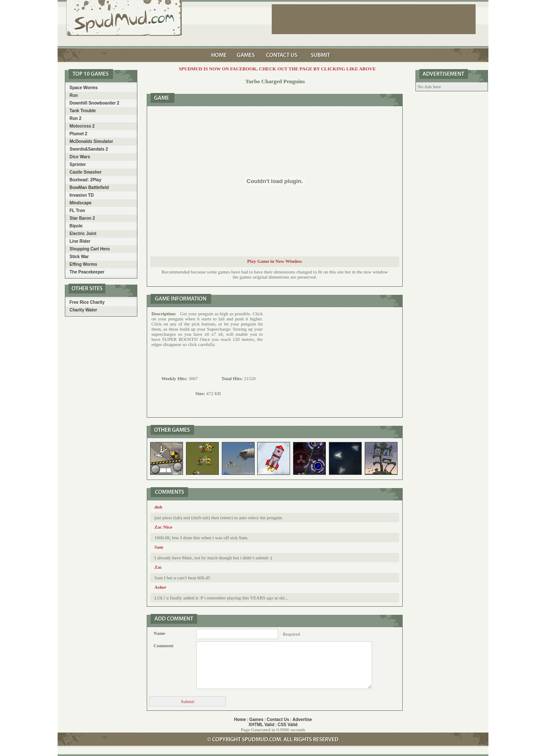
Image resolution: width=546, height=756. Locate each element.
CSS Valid (288, 725)
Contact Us (278, 720)
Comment (163, 646)
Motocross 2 (82, 126)
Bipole (76, 226)
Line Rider (80, 241)
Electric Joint (83, 234)
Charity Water (83, 310)
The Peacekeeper (87, 272)
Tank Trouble (83, 111)
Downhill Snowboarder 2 (94, 103)
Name (160, 633)
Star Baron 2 (82, 218)
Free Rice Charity (87, 302)
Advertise (302, 720)
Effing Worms (83, 264)
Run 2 (76, 118)
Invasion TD (82, 195)
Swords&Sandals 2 (89, 149)
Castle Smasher (86, 172)
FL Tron (77, 211)
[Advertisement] (333, 362)
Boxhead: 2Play (85, 180)
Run (74, 95)
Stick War (79, 257)
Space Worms (84, 88)
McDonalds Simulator (91, 141)
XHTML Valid (261, 725)
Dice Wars (80, 157)
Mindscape (81, 203)
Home (240, 720)
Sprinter (78, 164)
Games (256, 720)
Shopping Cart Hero (90, 249)
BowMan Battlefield (89, 188)
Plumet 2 (78, 134)
